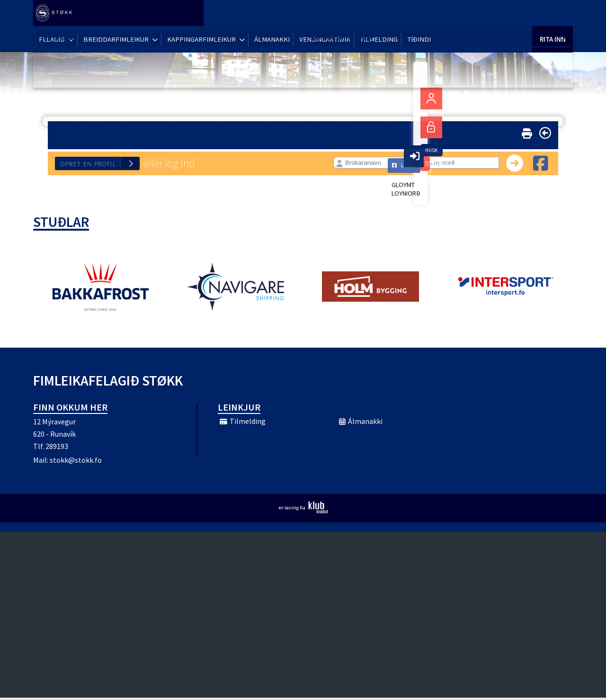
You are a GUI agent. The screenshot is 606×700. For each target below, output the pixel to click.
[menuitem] (57, 14)
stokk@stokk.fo (76, 462)
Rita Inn (553, 14)
